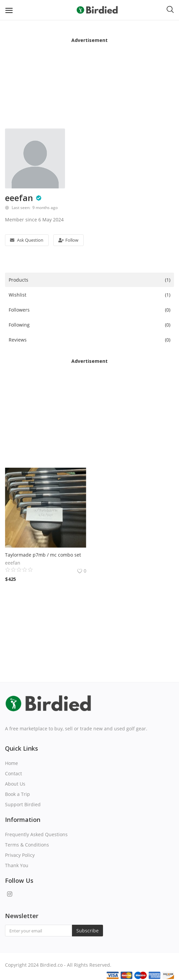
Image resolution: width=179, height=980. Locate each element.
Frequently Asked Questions (36, 834)
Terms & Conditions (27, 845)
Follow (68, 240)
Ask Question (27, 240)
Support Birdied (23, 804)
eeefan (19, 198)
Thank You (17, 865)
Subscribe (87, 931)
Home (11, 763)
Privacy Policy (20, 855)
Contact (13, 773)
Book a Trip (17, 794)
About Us (15, 784)
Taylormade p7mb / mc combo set (43, 555)
